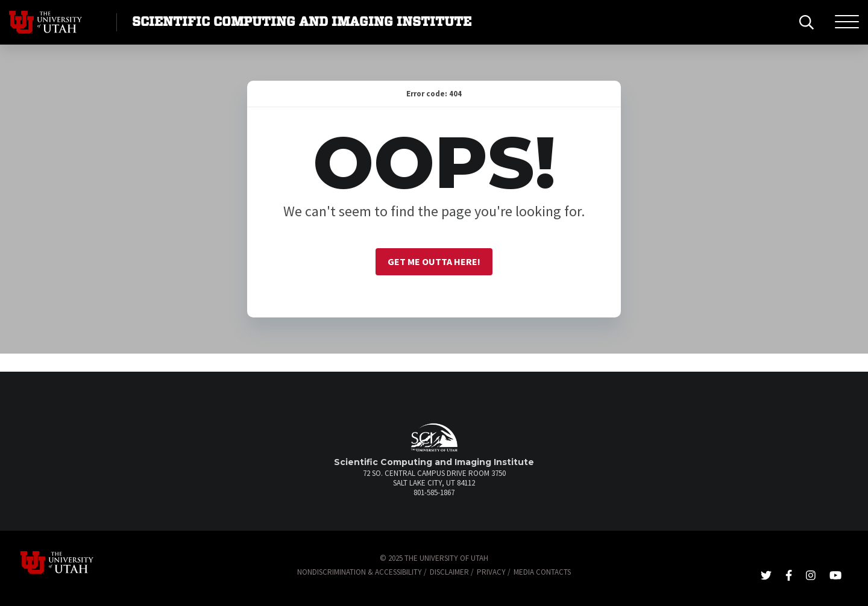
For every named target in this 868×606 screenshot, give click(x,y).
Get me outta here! (434, 261)
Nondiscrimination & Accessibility (360, 572)
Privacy (491, 572)
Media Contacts (542, 572)
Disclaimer (449, 572)
